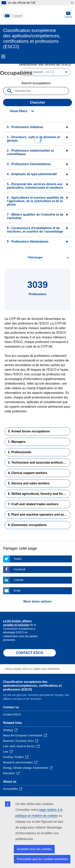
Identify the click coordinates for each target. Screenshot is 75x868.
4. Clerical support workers (28, 473)
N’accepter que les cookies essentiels (42, 859)
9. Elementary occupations (27, 525)
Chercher (37, 103)
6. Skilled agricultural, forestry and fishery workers (39, 494)
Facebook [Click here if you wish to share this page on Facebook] (19, 569)
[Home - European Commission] (34, 15)
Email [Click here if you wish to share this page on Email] (17, 591)
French (68, 15)
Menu (3, 56)
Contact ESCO (12, 714)
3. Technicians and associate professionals (39, 463)
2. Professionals (20, 452)
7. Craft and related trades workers (33, 504)
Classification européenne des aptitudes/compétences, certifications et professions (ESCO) (32, 686)
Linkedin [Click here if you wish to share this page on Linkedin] (19, 580)
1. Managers (17, 442)
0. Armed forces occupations (29, 431)
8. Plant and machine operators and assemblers (39, 515)
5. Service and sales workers (29, 483)
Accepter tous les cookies (34, 849)
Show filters (19, 111)
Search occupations (36, 83)
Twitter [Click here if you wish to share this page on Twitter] (18, 559)
